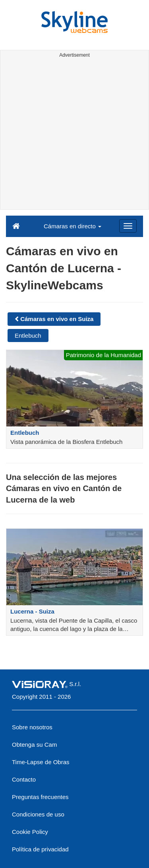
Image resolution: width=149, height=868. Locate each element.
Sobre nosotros (32, 727)
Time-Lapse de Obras (41, 762)
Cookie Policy (30, 832)
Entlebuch (28, 336)
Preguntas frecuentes (40, 797)
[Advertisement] (74, 135)
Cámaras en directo (73, 226)
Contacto (24, 779)
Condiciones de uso (38, 814)
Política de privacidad (40, 849)
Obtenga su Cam (34, 745)
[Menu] (128, 226)
